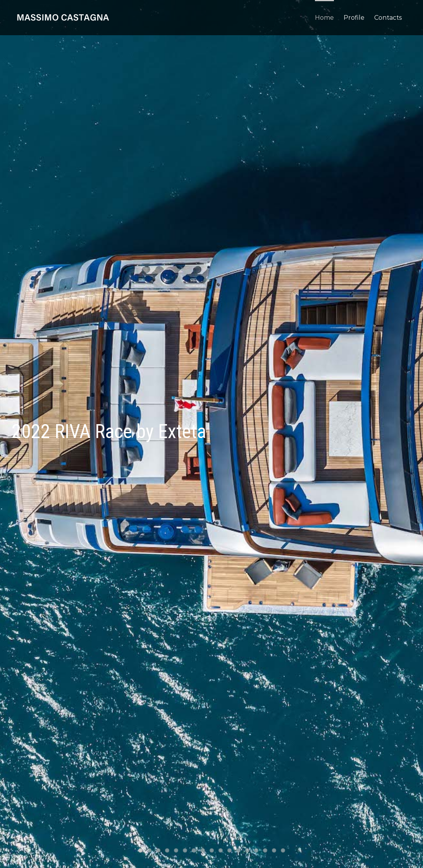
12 (238, 850)
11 (230, 850)
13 (247, 850)
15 (265, 850)
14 (256, 850)
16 (274, 850)
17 (283, 850)
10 (221, 850)
